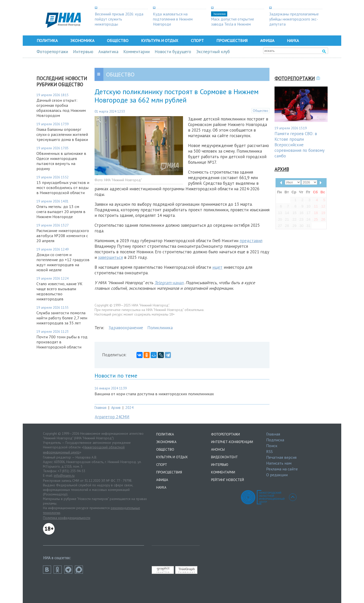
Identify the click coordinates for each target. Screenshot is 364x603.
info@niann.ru (64, 475)
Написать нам (279, 463)
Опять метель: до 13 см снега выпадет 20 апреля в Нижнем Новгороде (61, 212)
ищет (217, 267)
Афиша (267, 40)
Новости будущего (173, 52)
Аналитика (108, 52)
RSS (269, 451)
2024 (129, 408)
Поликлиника (160, 328)
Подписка (275, 440)
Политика (47, 40)
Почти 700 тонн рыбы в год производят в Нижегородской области (62, 342)
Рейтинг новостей (227, 480)
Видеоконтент (224, 457)
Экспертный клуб (213, 52)
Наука (293, 40)
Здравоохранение (126, 328)
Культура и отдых (160, 40)
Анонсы (218, 449)
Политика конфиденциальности (67, 518)
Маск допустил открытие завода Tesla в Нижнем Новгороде (233, 24)
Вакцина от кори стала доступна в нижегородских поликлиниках (154, 394)
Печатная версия (281, 457)
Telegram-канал (169, 283)
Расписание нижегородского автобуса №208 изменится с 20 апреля (63, 236)
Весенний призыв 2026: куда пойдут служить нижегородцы (119, 19)
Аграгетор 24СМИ (112, 417)
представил (251, 241)
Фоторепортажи (52, 52)
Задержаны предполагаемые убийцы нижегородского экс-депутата (294, 19)
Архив (116, 408)
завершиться (110, 257)
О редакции (277, 475)
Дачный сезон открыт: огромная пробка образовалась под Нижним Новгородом (61, 108)
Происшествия (232, 40)
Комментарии (136, 52)
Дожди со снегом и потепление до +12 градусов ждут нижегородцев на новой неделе (63, 262)
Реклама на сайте (282, 469)
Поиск (272, 446)
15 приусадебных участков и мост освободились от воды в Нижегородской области (63, 188)
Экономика (82, 40)
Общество (118, 40)
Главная (100, 408)
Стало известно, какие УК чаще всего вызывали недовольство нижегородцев (59, 291)
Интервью (83, 52)
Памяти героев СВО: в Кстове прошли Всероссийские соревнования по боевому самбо (300, 145)
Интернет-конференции (232, 442)
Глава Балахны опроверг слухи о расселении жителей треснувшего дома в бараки (62, 134)
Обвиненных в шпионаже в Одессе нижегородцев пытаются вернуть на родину (61, 161)
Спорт (197, 40)
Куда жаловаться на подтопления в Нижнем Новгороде (173, 19)
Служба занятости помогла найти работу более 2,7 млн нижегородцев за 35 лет (62, 318)
